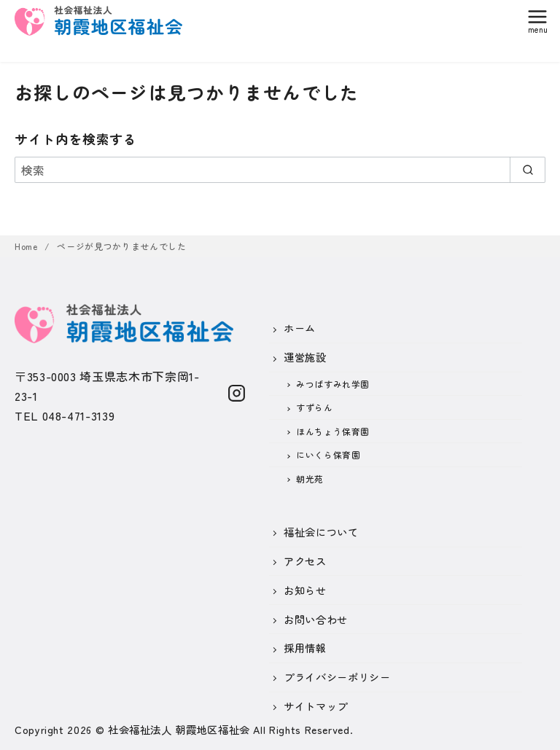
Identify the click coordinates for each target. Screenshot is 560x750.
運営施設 (305, 357)
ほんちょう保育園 (333, 431)
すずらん (315, 407)
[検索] (280, 170)
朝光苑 (310, 478)
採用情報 (305, 648)
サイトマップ (316, 706)
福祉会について (321, 532)
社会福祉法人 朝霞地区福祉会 (179, 729)
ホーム (300, 328)
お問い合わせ (316, 619)
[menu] (537, 20)
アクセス (305, 561)
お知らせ (305, 590)
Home (27, 246)
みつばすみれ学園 (333, 384)
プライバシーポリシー (337, 677)
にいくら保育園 (328, 454)
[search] (528, 170)
